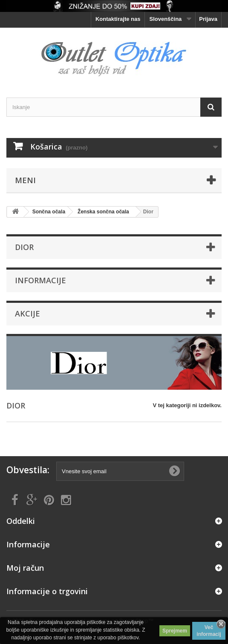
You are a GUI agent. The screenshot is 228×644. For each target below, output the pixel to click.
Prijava (208, 19)
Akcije (27, 313)
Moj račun (25, 568)
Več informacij (209, 631)
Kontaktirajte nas (118, 19)
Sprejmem (175, 631)
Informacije (40, 280)
